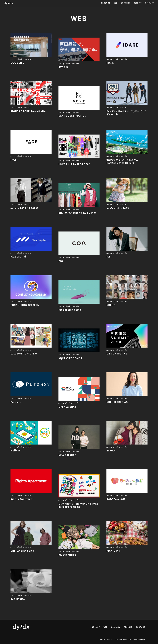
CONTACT (150, 3)
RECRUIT (138, 3)
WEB (116, 3)
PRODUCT (106, 3)
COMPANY (126, 3)
